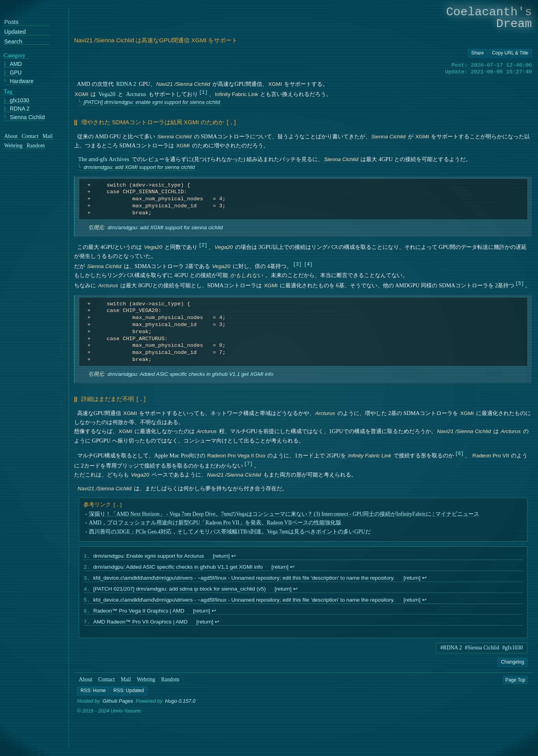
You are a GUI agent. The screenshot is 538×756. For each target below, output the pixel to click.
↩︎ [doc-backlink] (234, 555)
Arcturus (136, 94)
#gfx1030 (513, 652)
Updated (15, 32)
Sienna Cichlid (27, 117)
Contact (107, 683)
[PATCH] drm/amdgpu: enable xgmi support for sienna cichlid (152, 102)
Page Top (515, 683)
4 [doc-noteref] (308, 264)
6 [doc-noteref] (459, 452)
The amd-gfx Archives (104, 158)
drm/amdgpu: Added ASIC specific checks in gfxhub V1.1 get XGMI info (191, 373)
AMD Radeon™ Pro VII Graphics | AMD (140, 625)
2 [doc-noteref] (203, 244)
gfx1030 (20, 101)
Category (14, 55)
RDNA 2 (126, 84)
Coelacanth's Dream (489, 18)
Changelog (512, 666)
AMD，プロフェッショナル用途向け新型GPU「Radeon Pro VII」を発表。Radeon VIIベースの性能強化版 (215, 521)
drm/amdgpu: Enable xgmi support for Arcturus (149, 555)
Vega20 (107, 94)
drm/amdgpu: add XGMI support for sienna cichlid (139, 166)
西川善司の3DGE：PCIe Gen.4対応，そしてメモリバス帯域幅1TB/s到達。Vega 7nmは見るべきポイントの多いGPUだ (230, 530)
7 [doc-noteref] (248, 462)
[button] (93, 695)
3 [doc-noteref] (297, 264)
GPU (16, 73)
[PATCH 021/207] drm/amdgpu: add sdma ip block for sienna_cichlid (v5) (179, 590)
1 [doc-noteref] (203, 92)
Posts (11, 23)
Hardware (22, 81)
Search (13, 42)
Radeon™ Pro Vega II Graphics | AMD (139, 614)
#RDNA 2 (451, 652)
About (85, 683)
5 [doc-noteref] (520, 283)
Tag (8, 91)
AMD (16, 64)
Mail (126, 683)
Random (170, 683)
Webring (146, 683)
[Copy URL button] (478, 53)
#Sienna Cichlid (482, 652)
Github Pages (118, 705)
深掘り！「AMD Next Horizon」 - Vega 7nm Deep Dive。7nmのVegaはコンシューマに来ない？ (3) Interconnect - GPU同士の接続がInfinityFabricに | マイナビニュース (284, 512)
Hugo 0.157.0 (180, 705)
